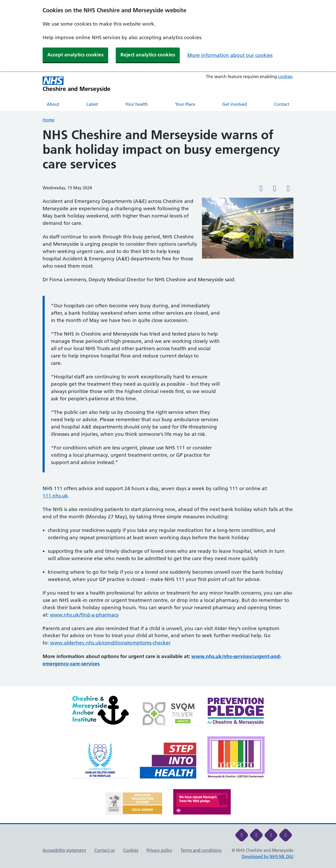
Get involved (235, 104)
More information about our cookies (230, 55)
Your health (137, 104)
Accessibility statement (64, 850)
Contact (282, 104)
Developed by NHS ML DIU (268, 857)
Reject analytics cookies (148, 55)
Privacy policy (159, 850)
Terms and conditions (201, 850)
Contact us (105, 850)
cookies (285, 77)
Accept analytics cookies (75, 55)
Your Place (185, 104)
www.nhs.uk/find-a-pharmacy (84, 615)
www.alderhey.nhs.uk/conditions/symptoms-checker (110, 643)
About (53, 104)
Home (48, 120)
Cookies (131, 850)
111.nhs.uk (55, 496)
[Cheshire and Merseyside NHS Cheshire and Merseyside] (77, 84)
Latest (92, 104)
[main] (168, 407)
